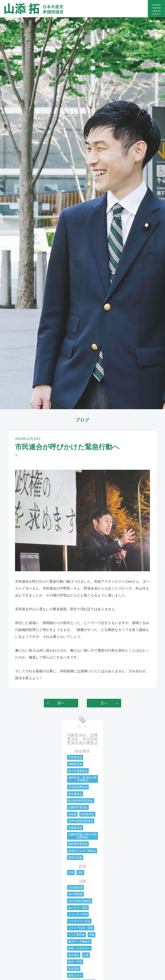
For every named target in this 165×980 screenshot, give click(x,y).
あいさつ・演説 (78, 908)
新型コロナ (75, 975)
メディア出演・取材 (81, 928)
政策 (82, 866)
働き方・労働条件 (79, 942)
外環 (86, 955)
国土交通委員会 (78, 771)
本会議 (72, 814)
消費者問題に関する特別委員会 (82, 836)
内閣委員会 (75, 764)
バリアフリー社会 (79, 921)
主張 (71, 872)
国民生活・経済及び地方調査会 (82, 779)
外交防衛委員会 (78, 787)
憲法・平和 (75, 962)
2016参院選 (75, 887)
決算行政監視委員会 (81, 821)
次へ (104, 703)
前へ (61, 703)
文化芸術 (74, 968)
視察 (80, 872)
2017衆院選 (75, 894)
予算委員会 (75, 757)
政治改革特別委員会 (81, 801)
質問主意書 (75, 857)
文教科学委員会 (78, 807)
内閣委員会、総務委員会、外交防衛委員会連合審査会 (82, 739)
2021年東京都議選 (80, 901)
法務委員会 (75, 828)
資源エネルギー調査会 (82, 851)
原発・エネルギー (79, 948)
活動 (82, 881)
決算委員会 (87, 814)
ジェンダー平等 (78, 914)
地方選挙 (74, 955)
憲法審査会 (75, 794)
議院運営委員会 (78, 844)
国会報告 (82, 751)
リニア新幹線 (76, 935)
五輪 (92, 935)
